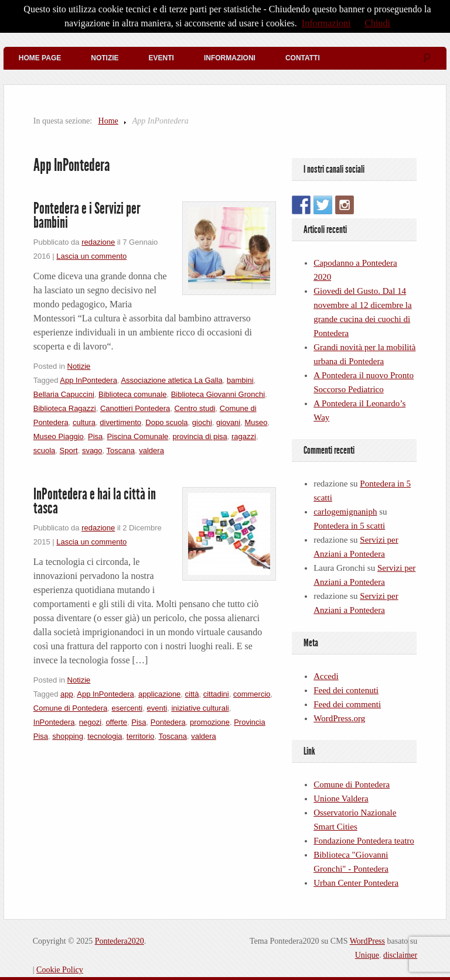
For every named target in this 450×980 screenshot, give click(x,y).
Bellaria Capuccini (64, 394)
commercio (252, 694)
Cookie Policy (60, 970)
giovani (228, 422)
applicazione (159, 694)
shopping (68, 736)
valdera (151, 450)
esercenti (127, 708)
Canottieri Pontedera (135, 408)
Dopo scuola (166, 422)
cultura (84, 422)
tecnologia (105, 736)
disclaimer (400, 955)
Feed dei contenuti (346, 690)
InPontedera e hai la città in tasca (95, 501)
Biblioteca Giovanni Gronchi (218, 394)
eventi (157, 708)
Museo (256, 422)
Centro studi (195, 408)
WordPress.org (339, 718)
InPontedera (54, 722)
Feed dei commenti (347, 704)
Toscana (121, 450)
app (67, 694)
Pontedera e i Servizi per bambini (87, 215)
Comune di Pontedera (70, 708)
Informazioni (230, 58)
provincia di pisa (200, 436)
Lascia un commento (91, 256)
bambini (240, 380)
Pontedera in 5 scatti (349, 526)
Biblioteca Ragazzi (65, 408)
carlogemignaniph (345, 512)
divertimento (120, 422)
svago (92, 450)
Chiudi (377, 23)
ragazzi (244, 436)
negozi (90, 722)
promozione (210, 722)
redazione (98, 242)
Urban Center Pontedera (356, 883)
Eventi (161, 58)
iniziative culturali (200, 708)
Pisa (95, 436)
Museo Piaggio (59, 436)
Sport (69, 450)
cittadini (216, 694)
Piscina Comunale (138, 436)
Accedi (326, 676)
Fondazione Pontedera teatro (364, 841)
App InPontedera (88, 380)
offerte (116, 722)
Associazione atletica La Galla (171, 380)
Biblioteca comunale (132, 394)
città (192, 694)
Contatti (303, 58)
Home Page (40, 58)
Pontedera (168, 722)
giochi (202, 422)
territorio (141, 736)
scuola (45, 450)
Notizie (105, 58)
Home (108, 121)
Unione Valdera (341, 799)
